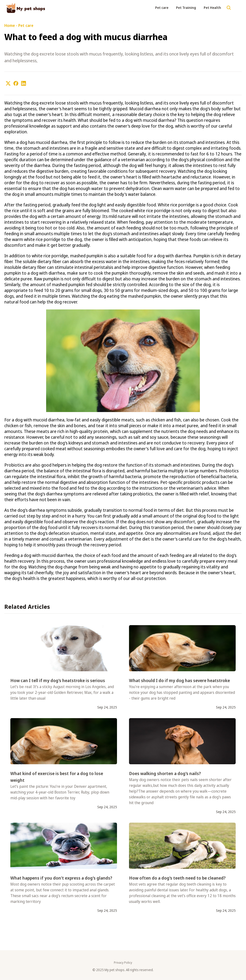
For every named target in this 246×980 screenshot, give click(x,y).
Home (10, 25)
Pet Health (212, 8)
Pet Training (186, 8)
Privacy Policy (123, 963)
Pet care (162, 8)
